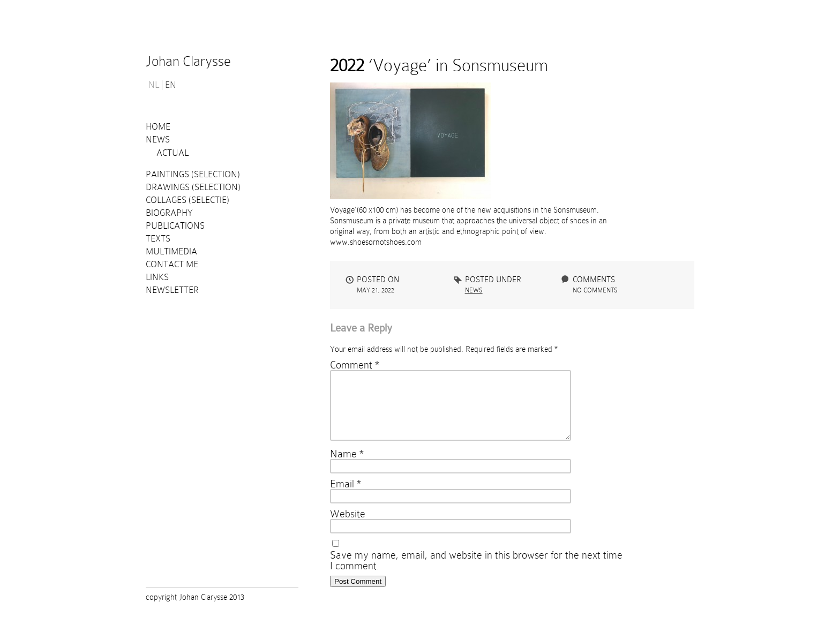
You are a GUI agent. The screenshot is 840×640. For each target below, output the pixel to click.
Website (348, 526)
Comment (355, 365)
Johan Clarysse (188, 61)
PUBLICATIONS (175, 226)
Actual (172, 153)
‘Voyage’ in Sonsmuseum (439, 65)
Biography (169, 213)
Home (158, 127)
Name (347, 466)
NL (154, 85)
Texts (158, 239)
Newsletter (172, 290)
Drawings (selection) (193, 187)
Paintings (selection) (193, 174)
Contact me (172, 264)
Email (346, 496)
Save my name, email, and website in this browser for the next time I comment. (476, 573)
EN (171, 85)
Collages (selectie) (187, 200)
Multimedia (171, 251)
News (158, 140)
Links (157, 277)
